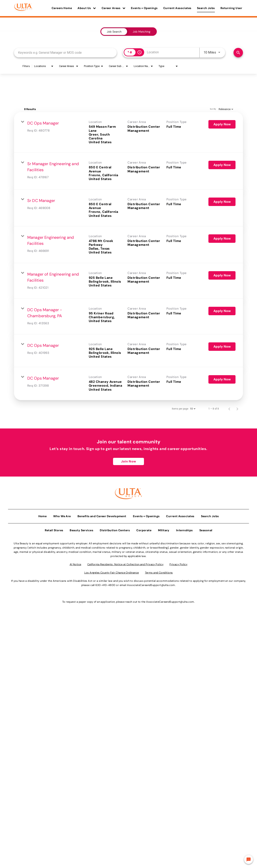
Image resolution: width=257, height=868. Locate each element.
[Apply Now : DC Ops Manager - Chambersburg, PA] (222, 311)
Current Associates (177, 8)
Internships (184, 529)
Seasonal (206, 529)
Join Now (128, 461)
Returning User (231, 8)
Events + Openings (144, 8)
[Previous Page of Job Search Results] (229, 409)
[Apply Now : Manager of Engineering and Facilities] (222, 275)
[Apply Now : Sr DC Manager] (222, 202)
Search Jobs (206, 8)
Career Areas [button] (113, 8)
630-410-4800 (105, 584)
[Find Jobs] (238, 53)
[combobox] (65, 53)
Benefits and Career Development (102, 515)
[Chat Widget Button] (249, 860)
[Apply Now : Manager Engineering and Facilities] (222, 239)
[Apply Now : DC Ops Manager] (222, 124)
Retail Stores (54, 529)
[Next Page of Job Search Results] (237, 409)
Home (43, 515)
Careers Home (62, 8)
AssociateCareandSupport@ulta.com (151, 584)
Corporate (144, 529)
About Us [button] (87, 8)
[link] (128, 132)
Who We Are (62, 515)
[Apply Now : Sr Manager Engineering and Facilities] (222, 165)
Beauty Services (81, 529)
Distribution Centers (115, 529)
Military (164, 529)
